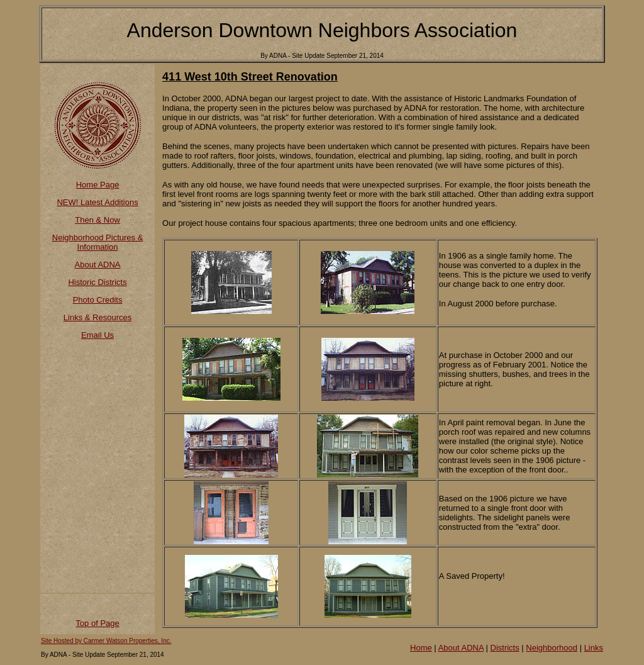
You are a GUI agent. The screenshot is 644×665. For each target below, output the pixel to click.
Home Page (98, 185)
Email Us (97, 335)
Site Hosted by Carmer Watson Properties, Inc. (106, 641)
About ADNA (98, 265)
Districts (505, 648)
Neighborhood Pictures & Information (98, 242)
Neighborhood (552, 648)
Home (421, 648)
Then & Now (97, 220)
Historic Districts (97, 282)
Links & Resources (97, 317)
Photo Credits (98, 300)
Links (594, 648)
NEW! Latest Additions (97, 202)
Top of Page (97, 623)
